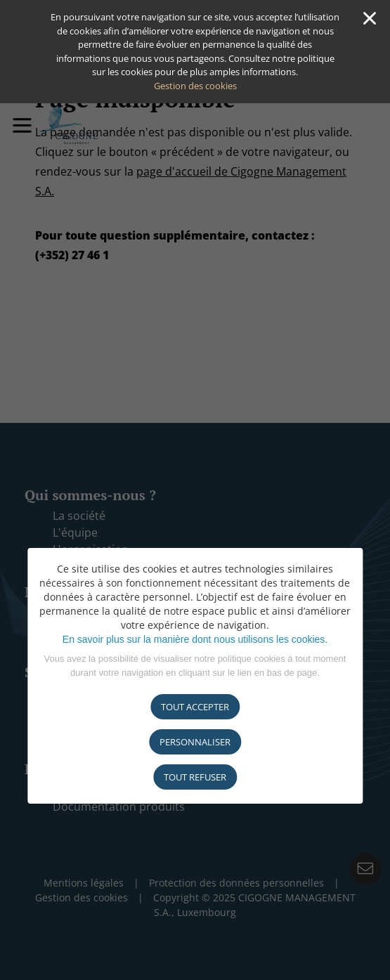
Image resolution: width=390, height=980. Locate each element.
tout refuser (195, 777)
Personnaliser (195, 742)
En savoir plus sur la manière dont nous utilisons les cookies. (195, 639)
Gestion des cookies (195, 86)
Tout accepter (195, 707)
